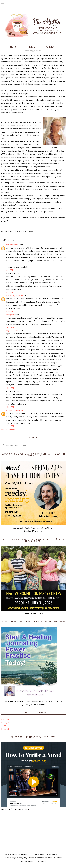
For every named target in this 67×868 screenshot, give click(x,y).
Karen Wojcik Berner (15, 296)
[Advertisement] (33, 832)
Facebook (5, 719)
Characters (9, 232)
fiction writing (21, 232)
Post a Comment (8, 429)
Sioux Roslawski (13, 245)
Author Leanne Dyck (15, 410)
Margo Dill (11, 315)
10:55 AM (10, 407)
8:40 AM (10, 311)
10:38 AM (10, 327)
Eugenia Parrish (13, 331)
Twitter (4, 726)
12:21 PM (10, 426)
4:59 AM (10, 270)
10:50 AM (10, 388)
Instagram (6, 723)
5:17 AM (10, 292)
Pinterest (5, 729)
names (32, 232)
